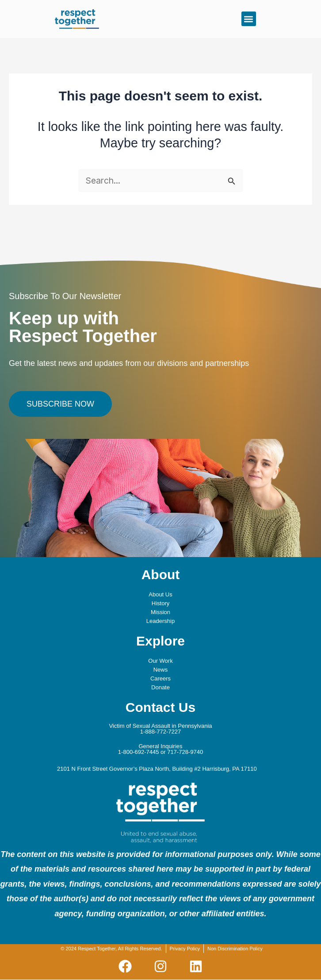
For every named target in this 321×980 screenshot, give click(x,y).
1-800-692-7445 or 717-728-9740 (160, 752)
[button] (249, 19)
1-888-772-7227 (161, 732)
